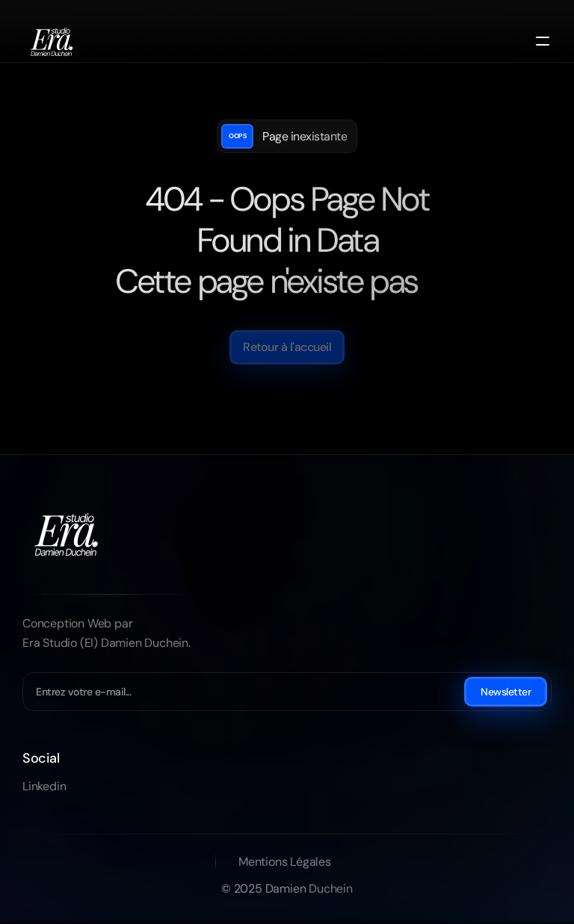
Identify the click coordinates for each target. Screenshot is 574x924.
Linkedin (44, 786)
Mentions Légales (285, 862)
